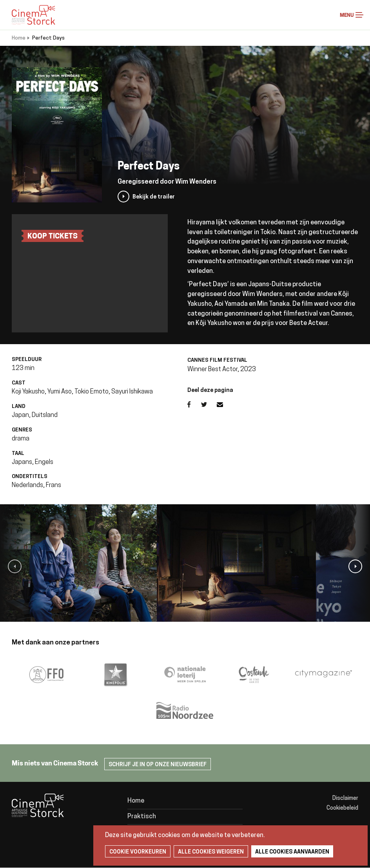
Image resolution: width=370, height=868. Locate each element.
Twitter (209, 404)
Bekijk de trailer (154, 197)
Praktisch (142, 817)
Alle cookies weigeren (211, 852)
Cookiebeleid (342, 808)
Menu (359, 15)
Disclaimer (345, 799)
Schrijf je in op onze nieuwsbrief (158, 765)
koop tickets (53, 237)
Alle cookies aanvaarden (292, 852)
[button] (15, 566)
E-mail (225, 404)
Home (19, 38)
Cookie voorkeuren (138, 852)
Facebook (194, 404)
